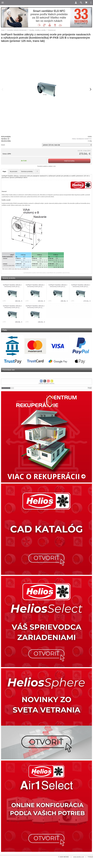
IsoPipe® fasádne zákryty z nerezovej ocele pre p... (12, 286)
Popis (4, 172)
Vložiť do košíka (69, 161)
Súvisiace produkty (27, 172)
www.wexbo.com (79, 857)
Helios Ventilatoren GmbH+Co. (82, 139)
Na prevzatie (14, 172)
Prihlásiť (90, 857)
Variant (3, 145)
